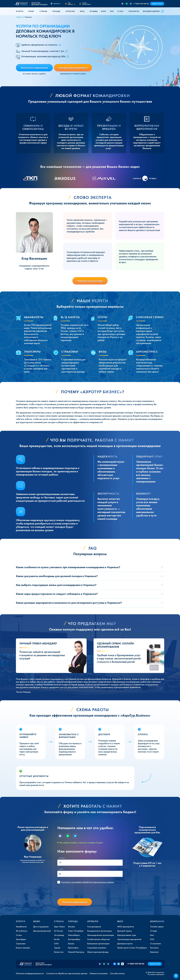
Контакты (134, 11)
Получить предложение (75, 902)
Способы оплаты (117, 973)
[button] (20, 11)
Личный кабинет (151, 11)
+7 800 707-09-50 (141, 4)
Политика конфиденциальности (30, 973)
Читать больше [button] (23, 692)
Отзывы (94, 11)
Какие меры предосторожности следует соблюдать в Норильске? (57, 594)
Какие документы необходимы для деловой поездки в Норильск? (57, 576)
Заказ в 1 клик (157, 4)
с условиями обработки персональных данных (88, 882)
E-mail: (61, 869)
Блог (104, 11)
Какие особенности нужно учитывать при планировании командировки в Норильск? (68, 567)
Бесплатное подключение (34, 68)
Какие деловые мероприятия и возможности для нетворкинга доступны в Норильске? (69, 603)
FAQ (112, 11)
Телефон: (62, 858)
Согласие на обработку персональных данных (67, 973)
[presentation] (75, 892)
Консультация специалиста (73, 68)
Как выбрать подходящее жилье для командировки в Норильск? (56, 585)
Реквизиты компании (99, 973)
